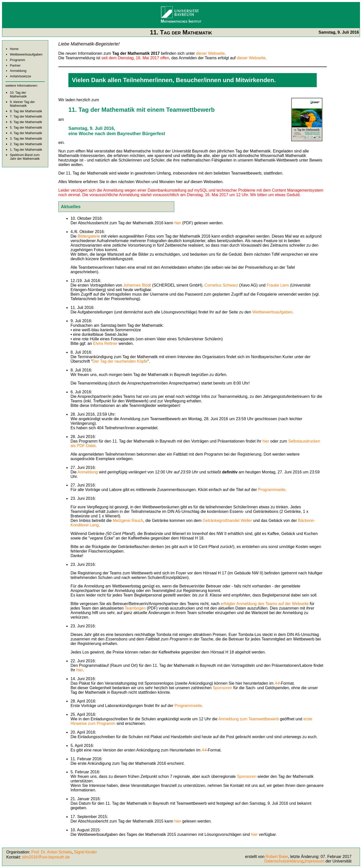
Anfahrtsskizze (20, 76)
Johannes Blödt (137, 285)
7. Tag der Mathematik (26, 116)
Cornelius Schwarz (221, 285)
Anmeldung (18, 71)
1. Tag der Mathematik (26, 150)
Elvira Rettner (105, 343)
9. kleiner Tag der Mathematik (22, 104)
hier (178, 223)
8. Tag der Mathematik (26, 111)
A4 (277, 683)
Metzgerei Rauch (128, 521)
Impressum (314, 861)
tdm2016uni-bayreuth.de (46, 857)
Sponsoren (223, 688)
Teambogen (135, 608)
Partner (15, 65)
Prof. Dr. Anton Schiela (52, 852)
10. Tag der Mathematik (18, 94)
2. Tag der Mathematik (26, 144)
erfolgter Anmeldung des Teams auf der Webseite (265, 604)
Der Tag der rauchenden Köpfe (120, 361)
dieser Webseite (210, 53)
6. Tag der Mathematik (26, 122)
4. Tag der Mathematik (26, 133)
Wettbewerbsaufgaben (26, 54)
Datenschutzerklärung (284, 861)
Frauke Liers (278, 285)
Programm (17, 60)
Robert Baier (277, 857)
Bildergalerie (89, 236)
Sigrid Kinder (85, 852)
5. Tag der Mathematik (26, 127)
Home (14, 49)
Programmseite (272, 490)
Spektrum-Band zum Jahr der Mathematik (25, 157)
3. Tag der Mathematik (26, 139)
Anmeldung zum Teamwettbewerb (248, 719)
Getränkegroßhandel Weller (227, 521)
